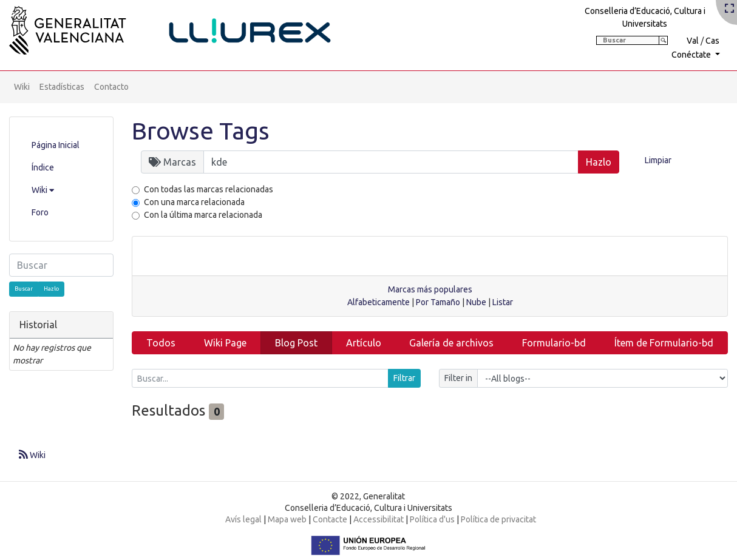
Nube (476, 302)
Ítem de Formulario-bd (664, 343)
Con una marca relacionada (194, 202)
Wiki (22, 87)
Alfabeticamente (379, 302)
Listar (503, 302)
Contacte (330, 519)
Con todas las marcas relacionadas (209, 189)
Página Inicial (56, 145)
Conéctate (692, 55)
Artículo (364, 343)
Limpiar (658, 160)
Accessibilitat (379, 519)
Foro (40, 212)
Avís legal (243, 519)
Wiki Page (225, 343)
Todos (161, 343)
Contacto (111, 87)
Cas (712, 41)
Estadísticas (62, 87)
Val (693, 41)
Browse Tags (201, 131)
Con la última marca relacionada (203, 215)
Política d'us (432, 519)
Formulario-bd (554, 343)
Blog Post (296, 343)
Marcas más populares (430, 289)
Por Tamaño (438, 302)
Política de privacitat (498, 519)
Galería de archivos (451, 343)
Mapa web (287, 519)
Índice (43, 167)
